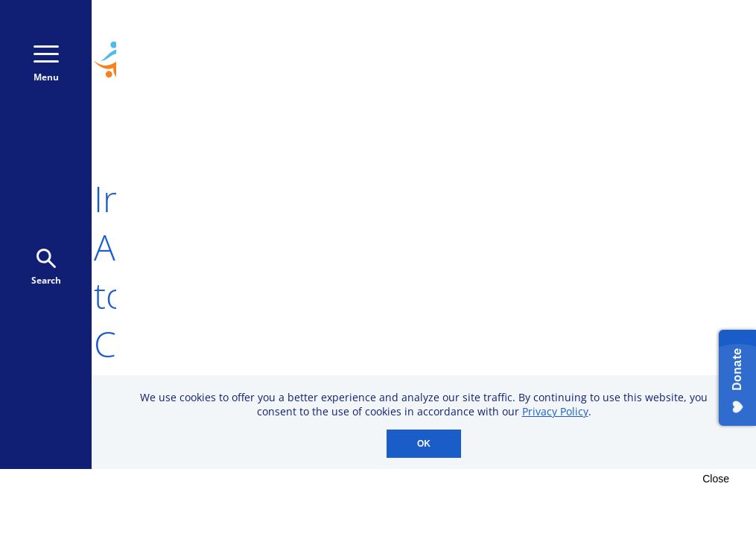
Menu (46, 64)
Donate (666, 66)
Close (716, 479)
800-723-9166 (662, 35)
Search (46, 268)
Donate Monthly (551, 66)
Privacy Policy (555, 411)
